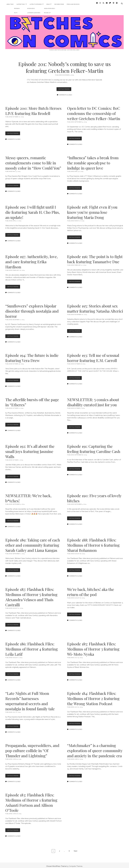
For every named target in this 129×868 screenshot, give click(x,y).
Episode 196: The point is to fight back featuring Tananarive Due (95, 257)
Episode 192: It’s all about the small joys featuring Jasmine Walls (30, 450)
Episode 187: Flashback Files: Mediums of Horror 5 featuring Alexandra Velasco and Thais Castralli (31, 595)
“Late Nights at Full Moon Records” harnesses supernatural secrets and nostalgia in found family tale (30, 699)
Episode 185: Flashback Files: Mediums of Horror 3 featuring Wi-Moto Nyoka (93, 647)
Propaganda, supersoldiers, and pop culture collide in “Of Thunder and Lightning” (32, 749)
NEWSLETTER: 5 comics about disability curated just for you (93, 400)
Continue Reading (65, 88)
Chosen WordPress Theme (56, 864)
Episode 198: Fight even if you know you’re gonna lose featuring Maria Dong (92, 210)
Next (76, 849)
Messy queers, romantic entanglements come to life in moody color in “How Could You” (33, 161)
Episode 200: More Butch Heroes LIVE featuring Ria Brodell (33, 109)
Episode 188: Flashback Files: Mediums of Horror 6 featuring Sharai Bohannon (93, 543)
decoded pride (59, 4)
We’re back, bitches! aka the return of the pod (91, 590)
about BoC (10, 4)
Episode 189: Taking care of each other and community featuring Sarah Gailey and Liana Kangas (33, 543)
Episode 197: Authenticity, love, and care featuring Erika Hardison (32, 260)
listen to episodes (36, 4)
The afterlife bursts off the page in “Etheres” (32, 400)
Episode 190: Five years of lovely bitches (94, 496)
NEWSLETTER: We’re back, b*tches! (28, 496)
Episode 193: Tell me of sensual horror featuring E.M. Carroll (93, 356)
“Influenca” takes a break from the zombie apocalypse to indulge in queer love (93, 161)
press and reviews (73, 4)
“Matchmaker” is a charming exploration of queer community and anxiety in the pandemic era (95, 749)
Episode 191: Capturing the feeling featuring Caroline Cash (94, 447)
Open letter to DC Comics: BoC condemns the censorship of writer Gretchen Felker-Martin (94, 112)
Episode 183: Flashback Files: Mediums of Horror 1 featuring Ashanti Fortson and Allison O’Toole (31, 801)
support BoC (21, 4)
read (48, 4)
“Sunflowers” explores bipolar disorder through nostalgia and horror (32, 309)
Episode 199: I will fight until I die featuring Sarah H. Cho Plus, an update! (33, 210)
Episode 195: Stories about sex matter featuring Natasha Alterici (95, 307)
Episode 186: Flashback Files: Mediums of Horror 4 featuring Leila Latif (32, 647)
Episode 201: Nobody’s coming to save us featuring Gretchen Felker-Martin (64, 65)
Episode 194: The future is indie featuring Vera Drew (32, 356)
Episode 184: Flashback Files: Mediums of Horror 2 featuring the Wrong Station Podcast (93, 697)
